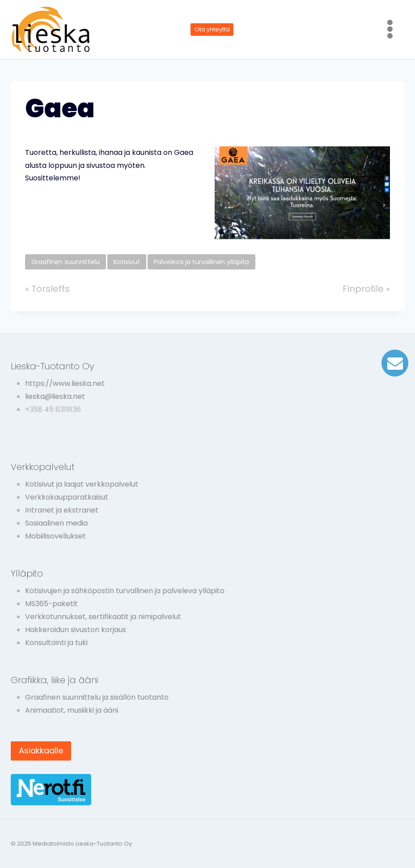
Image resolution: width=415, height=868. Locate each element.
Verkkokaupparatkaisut (67, 497)
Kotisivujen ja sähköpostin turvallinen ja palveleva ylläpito (125, 591)
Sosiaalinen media (56, 523)
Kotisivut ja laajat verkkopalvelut (82, 484)
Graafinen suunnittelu (66, 262)
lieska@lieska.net (55, 396)
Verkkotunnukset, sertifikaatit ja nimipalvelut (103, 617)
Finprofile (363, 289)
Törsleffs (51, 289)
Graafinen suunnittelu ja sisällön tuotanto (97, 697)
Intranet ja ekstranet (62, 510)
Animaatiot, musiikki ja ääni (72, 710)
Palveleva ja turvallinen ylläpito (201, 262)
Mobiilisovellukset (55, 536)
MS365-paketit (51, 604)
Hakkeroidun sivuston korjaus (76, 630)
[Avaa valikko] (390, 29)
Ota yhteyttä (212, 29)
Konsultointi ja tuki (56, 643)
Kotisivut (127, 262)
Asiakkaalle (41, 750)
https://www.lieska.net (65, 383)
